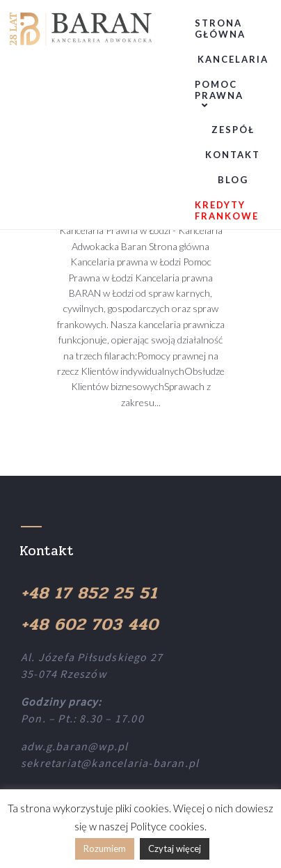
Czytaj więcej (175, 848)
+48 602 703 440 (90, 625)
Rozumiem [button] (105, 848)
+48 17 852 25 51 (89, 593)
